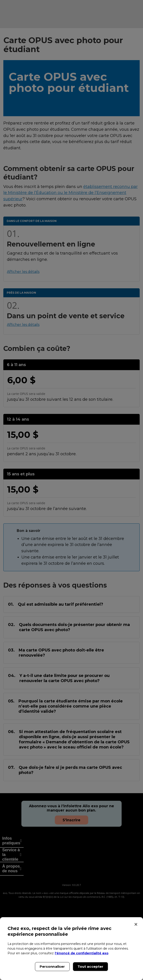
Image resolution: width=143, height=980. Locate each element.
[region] (71, 949)
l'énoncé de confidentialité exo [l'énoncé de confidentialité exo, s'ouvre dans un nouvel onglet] (82, 953)
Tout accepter (91, 966)
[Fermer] (136, 924)
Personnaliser (52, 966)
